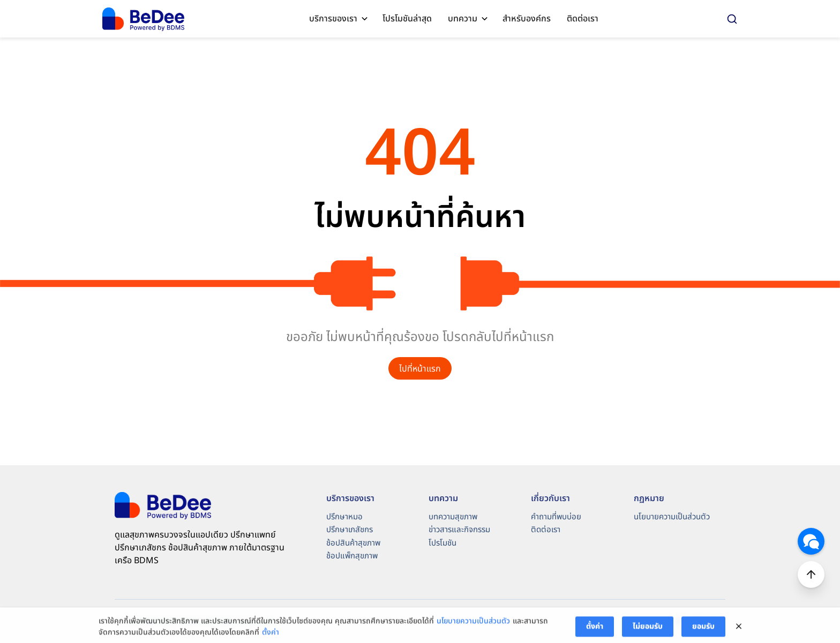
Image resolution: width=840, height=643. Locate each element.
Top (811, 574)
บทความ (463, 19)
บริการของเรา (333, 19)
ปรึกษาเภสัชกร (350, 530)
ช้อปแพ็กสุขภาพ (352, 556)
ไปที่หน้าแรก (420, 369)
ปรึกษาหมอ (344, 517)
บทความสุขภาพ (453, 517)
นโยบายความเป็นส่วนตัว (672, 517)
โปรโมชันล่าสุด (407, 19)
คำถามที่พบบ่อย (556, 517)
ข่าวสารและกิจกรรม (459, 530)
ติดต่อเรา (583, 19)
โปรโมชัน (442, 543)
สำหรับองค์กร (527, 19)
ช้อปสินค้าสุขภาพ (353, 543)
